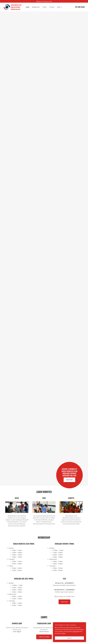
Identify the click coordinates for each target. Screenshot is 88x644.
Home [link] (28, 7)
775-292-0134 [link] (80, 7)
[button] (60, 7)
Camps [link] (45, 7)
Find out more (44, 637)
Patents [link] (52, 7)
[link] (13, 7)
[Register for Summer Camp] (44, 1)
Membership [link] (36, 7)
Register (69, 480)
